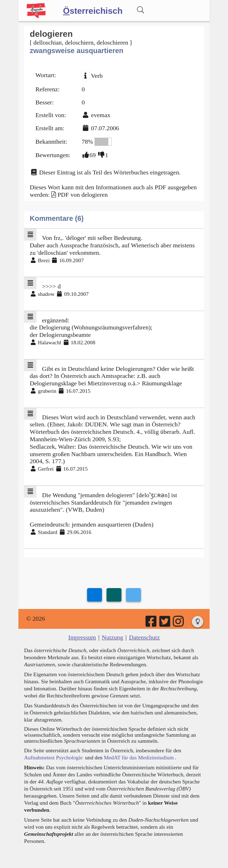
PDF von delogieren (82, 195)
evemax (101, 115)
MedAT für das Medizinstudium (139, 757)
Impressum (82, 637)
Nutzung (112, 637)
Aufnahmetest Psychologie (53, 757)
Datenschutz (144, 637)
